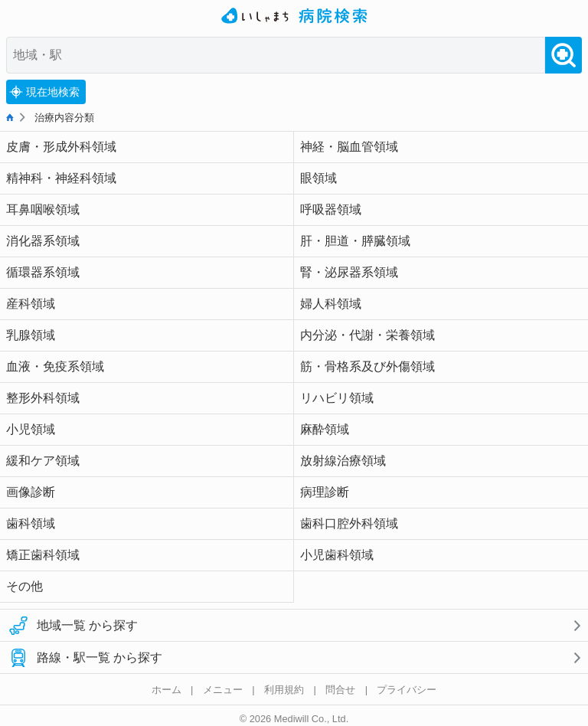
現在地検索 (44, 92)
